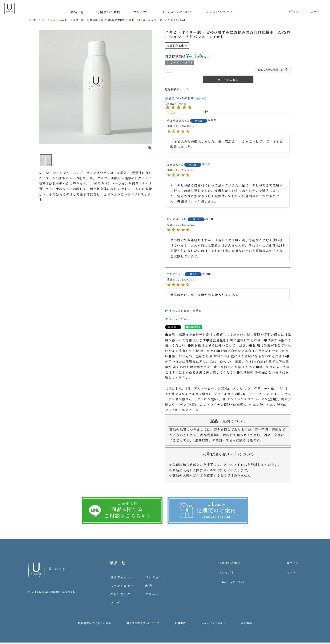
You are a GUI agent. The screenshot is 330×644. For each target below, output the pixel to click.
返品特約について (179, 89)
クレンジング (121, 596)
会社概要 (239, 625)
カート (315, 9)
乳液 (149, 587)
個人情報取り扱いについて (148, 625)
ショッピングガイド (221, 12)
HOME (34, 20)
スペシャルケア (123, 587)
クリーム (153, 596)
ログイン (293, 9)
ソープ (116, 604)
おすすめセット (123, 579)
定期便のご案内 (108, 12)
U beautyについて (178, 12)
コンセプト (142, 12)
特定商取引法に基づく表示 (102, 625)
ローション (49, 20)
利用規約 (182, 625)
